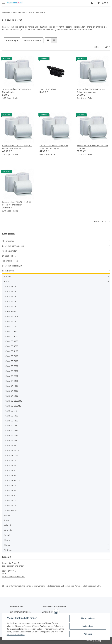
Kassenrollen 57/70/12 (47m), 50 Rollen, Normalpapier (54, 147)
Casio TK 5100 (12, 470)
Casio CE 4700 (12, 346)
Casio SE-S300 (12, 416)
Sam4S (7, 535)
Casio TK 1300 (12, 460)
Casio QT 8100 (12, 381)
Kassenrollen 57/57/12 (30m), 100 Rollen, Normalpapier (17, 147)
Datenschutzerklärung (16, 635)
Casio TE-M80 (11, 456)
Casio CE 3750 (12, 336)
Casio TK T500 (12, 505)
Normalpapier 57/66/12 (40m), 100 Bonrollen (92, 147)
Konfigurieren (88, 626)
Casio (7, 281)
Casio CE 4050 (12, 341)
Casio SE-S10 (11, 411)
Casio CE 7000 (12, 356)
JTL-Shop (98, 641)
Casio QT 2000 (12, 366)
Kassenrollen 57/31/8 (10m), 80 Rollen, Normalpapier (91, 91)
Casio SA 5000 (12, 396)
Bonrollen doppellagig (12, 266)
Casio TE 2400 (12, 436)
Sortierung (11, 40)
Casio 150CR (11, 306)
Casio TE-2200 (12, 446)
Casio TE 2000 (12, 431)
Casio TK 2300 (12, 465)
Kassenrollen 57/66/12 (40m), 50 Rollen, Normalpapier (17, 203)
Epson (7, 515)
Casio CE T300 (12, 361)
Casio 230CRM (12, 316)
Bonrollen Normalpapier (13, 246)
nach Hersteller (9, 271)
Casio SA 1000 (12, 386)
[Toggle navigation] (4, 2)
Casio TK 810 (11, 495)
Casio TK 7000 (12, 485)
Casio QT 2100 (12, 371)
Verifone (8, 550)
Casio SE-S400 (12, 421)
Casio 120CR (11, 291)
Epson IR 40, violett (48, 89)
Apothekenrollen (10, 251)
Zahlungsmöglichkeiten (20, 612)
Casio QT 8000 (12, 376)
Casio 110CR (11, 286)
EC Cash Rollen (9, 256)
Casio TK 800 (11, 490)
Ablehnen (88, 634)
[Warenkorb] (102, 3)
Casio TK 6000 (12, 475)
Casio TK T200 (12, 500)
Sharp (7, 540)
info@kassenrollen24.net (13, 576)
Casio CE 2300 (12, 326)
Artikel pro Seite (32, 40)
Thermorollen (8, 241)
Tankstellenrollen (10, 261)
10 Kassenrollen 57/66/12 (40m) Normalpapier (16, 91)
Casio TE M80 (11, 441)
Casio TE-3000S (12, 451)
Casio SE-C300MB (13, 406)
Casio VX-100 (11, 510)
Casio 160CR (11, 311)
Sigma (7, 545)
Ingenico (8, 520)
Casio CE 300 (11, 331)
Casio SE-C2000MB (14, 401)
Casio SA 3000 (12, 391)
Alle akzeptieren (88, 618)
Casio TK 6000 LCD (14, 480)
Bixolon (8, 277)
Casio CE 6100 (12, 351)
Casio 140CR (11, 301)
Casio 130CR (11, 296)
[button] (92, 3)
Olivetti (8, 525)
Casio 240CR (11, 321)
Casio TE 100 (11, 426)
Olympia (8, 530)
